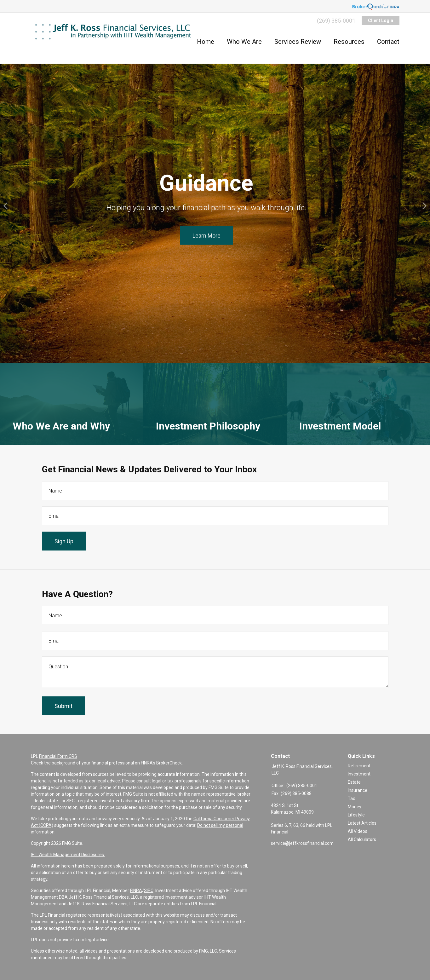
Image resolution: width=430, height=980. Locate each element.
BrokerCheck (169, 763)
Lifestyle (356, 815)
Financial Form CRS (58, 756)
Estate (354, 782)
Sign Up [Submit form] (64, 541)
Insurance (358, 790)
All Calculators (362, 839)
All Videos (358, 831)
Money (355, 807)
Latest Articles (362, 823)
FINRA (136, 891)
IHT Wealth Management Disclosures (68, 855)
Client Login (381, 20)
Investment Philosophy (208, 431)
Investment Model (340, 431)
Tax (351, 798)
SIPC (149, 891)
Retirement (359, 766)
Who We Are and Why (61, 431)
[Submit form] (63, 706)
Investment (359, 774)
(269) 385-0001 (336, 21)
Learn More (206, 235)
